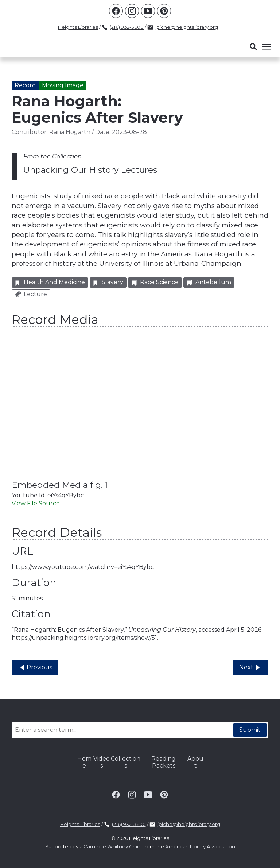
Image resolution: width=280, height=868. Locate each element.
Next (251, 668)
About (195, 762)
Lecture (31, 294)
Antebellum (209, 282)
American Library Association (200, 846)
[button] (260, 47)
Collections (126, 762)
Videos (102, 762)
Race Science (155, 282)
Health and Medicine (50, 282)
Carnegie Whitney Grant (113, 846)
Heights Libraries (78, 27)
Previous (35, 668)
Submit (250, 730)
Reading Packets (164, 762)
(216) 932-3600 (127, 27)
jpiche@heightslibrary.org (187, 27)
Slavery (108, 282)
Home (84, 762)
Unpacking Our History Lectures (90, 170)
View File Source (36, 503)
